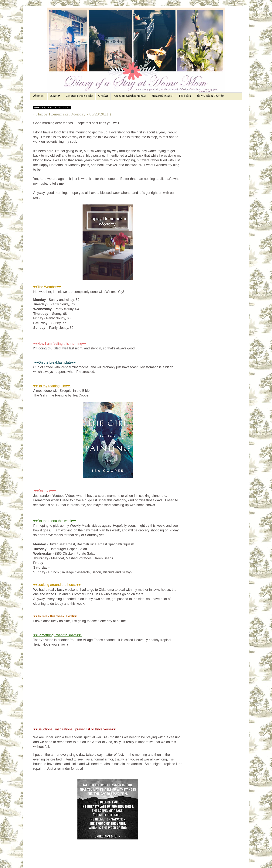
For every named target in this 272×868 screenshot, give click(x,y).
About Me (39, 96)
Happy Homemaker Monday (130, 96)
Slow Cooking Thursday (211, 96)
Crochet (103, 96)
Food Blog (185, 96)
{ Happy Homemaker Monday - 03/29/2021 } (72, 114)
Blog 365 (55, 96)
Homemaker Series (163, 96)
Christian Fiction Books (79, 96)
